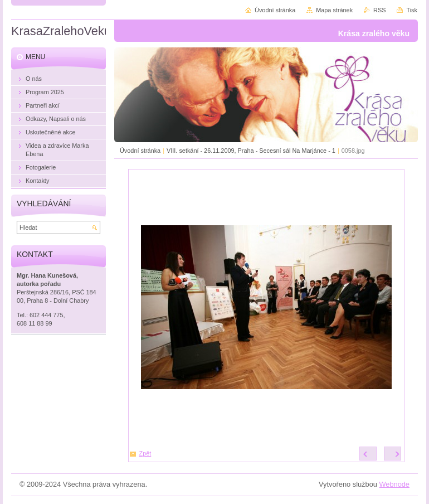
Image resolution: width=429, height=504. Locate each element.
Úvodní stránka (140, 151)
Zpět (145, 453)
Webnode (394, 484)
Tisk (412, 10)
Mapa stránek (334, 10)
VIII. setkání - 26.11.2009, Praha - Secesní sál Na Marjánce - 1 (251, 151)
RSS (379, 10)
